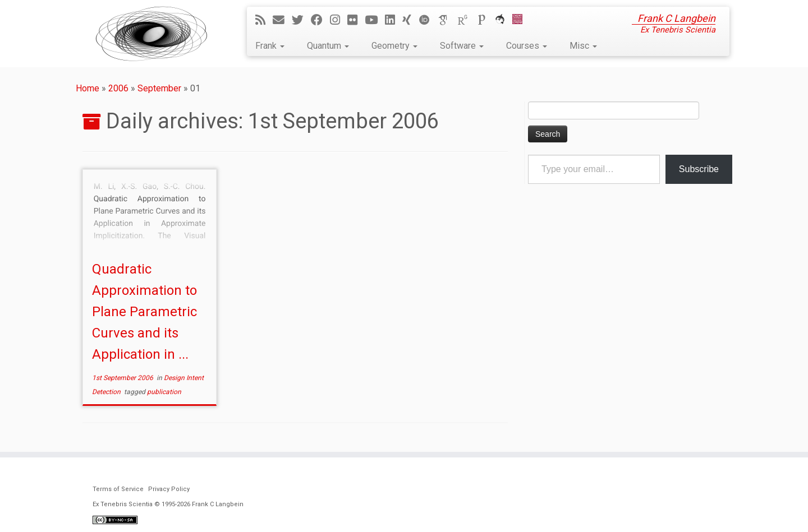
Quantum (328, 46)
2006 (118, 88)
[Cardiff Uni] (521, 20)
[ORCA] (504, 20)
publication (164, 392)
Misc (583, 46)
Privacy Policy (169, 489)
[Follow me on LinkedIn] (394, 20)
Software (462, 46)
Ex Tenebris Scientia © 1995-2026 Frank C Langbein (168, 504)
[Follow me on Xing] (410, 20)
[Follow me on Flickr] (356, 20)
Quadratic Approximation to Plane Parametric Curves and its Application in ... (144, 312)
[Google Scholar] (447, 20)
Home (88, 88)
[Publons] (485, 20)
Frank (270, 46)
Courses (527, 46)
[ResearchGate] (466, 20)
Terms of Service (118, 489)
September (159, 88)
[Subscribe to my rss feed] (264, 20)
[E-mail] (282, 20)
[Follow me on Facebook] (320, 20)
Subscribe (699, 169)
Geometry (394, 46)
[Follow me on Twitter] (301, 20)
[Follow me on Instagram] (339, 20)
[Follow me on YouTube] (375, 20)
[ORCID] (428, 20)
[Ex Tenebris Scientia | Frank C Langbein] (151, 34)
